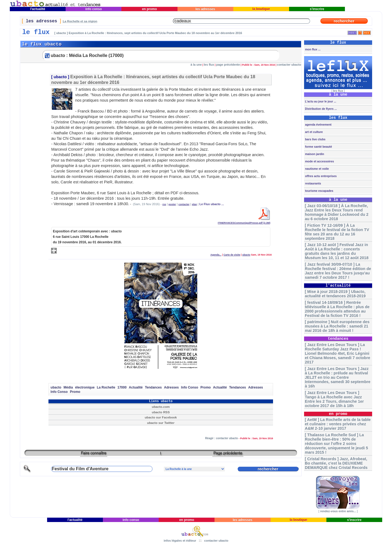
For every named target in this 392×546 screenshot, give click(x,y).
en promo (149, 9)
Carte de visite (232, 255)
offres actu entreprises (320, 176)
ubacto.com (161, 407)
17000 (122, 387)
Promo (206, 387)
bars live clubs (315, 139)
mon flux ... (312, 49)
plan (195, 204)
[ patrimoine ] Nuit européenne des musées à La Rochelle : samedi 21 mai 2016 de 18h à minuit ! (337, 326)
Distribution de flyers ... (320, 109)
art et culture (313, 132)
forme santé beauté (318, 147)
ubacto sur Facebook (161, 417)
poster (172, 204)
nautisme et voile (316, 169)
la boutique (261, 9)
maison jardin (314, 154)
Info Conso (190, 387)
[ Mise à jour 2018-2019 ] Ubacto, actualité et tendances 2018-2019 (335, 294)
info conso (94, 9)
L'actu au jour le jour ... (320, 101)
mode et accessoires (319, 161)
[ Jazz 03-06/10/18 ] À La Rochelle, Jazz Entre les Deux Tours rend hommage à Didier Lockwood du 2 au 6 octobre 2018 (337, 212)
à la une (196, 65)
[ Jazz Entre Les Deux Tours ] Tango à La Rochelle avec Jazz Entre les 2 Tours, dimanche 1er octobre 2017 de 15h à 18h (334, 399)
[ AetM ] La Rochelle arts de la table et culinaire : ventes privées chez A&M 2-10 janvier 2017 (338, 424)
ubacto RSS (161, 412)
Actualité (136, 387)
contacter (184, 204)
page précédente (228, 65)
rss (164, 204)
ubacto (60, 77)
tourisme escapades (319, 191)
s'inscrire (317, 9)
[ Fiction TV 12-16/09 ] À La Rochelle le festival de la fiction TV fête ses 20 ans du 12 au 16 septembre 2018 (337, 232)
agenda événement (318, 125)
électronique (85, 387)
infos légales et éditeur (180, 541)
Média (68, 387)
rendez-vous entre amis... (338, 511)
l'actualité (38, 9)
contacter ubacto (289, 65)
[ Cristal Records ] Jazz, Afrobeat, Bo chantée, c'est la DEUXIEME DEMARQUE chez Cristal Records (336, 463)
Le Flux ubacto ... (212, 204)
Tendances (153, 387)
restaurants (313, 183)
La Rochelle (106, 387)
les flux (209, 65)
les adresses (205, 9)
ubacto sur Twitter (161, 423)
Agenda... (216, 255)
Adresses (171, 387)
